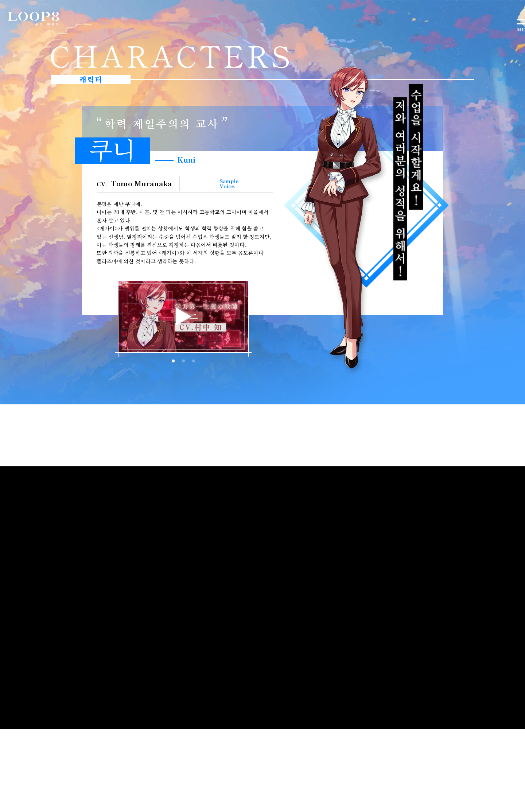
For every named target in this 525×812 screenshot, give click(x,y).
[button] (248, 320)
